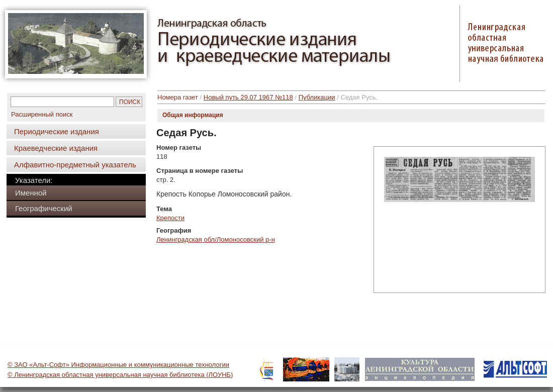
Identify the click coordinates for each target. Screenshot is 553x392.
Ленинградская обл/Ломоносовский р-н (216, 239)
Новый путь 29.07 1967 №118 (248, 97)
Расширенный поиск (42, 114)
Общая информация (193, 115)
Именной (31, 193)
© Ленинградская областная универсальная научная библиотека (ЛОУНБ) (120, 375)
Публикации (317, 97)
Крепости (170, 218)
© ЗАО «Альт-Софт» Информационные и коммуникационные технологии (118, 365)
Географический (44, 208)
